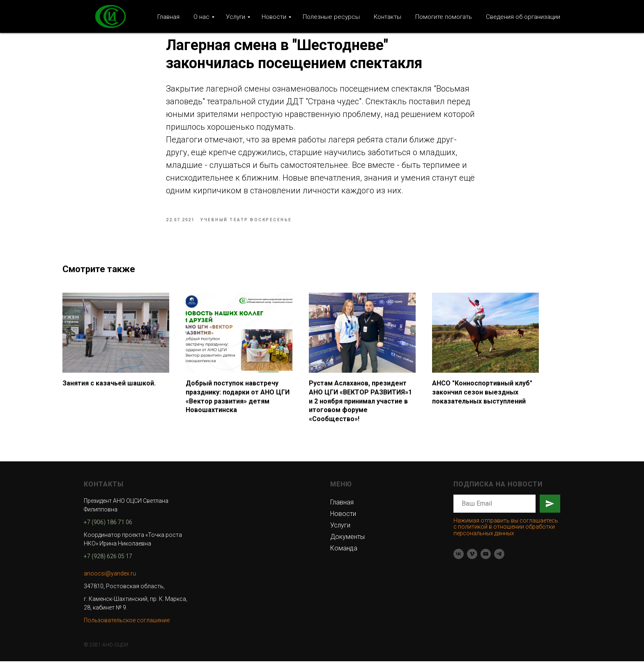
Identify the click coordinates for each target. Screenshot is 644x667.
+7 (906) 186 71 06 (108, 528)
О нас (201, 17)
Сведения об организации (523, 17)
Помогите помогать (444, 17)
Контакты (388, 17)
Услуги (236, 17)
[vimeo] (472, 560)
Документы (347, 542)
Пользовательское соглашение (127, 626)
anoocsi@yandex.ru (110, 579)
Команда (344, 554)
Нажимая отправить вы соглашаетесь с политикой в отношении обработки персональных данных (506, 533)
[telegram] (499, 560)
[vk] (459, 560)
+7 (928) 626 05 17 (108, 562)
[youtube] (486, 560)
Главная (168, 17)
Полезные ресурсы (331, 17)
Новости (274, 17)
